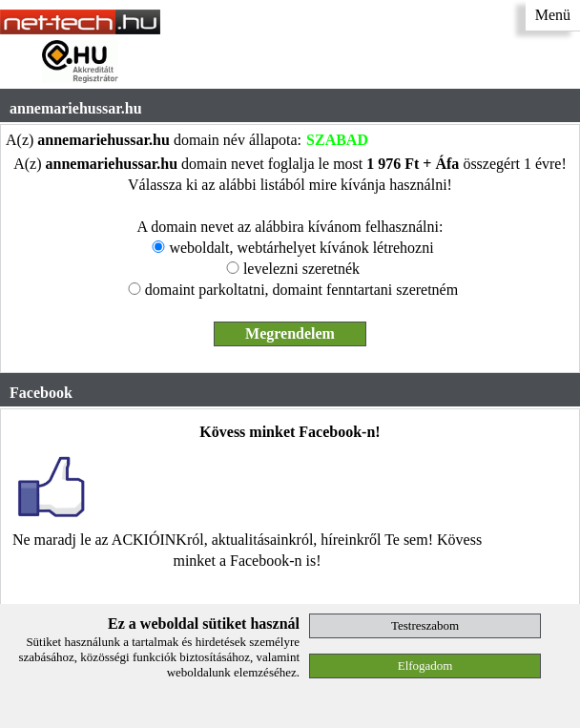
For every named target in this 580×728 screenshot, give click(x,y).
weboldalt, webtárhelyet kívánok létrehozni (301, 248)
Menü (553, 15)
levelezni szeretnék (301, 269)
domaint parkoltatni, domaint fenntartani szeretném (301, 290)
